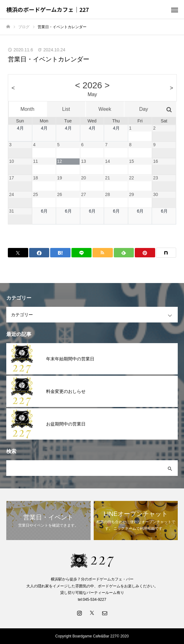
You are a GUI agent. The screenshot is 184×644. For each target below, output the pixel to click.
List (66, 109)
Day (144, 109)
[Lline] (82, 253)
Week (105, 109)
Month (27, 109)
